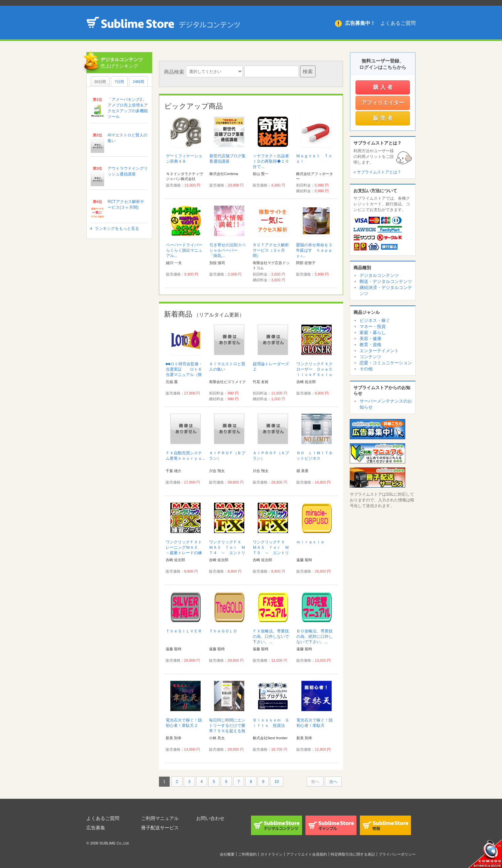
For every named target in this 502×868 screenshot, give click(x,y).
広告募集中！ (360, 23)
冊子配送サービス (160, 828)
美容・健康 (370, 339)
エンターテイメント (379, 351)
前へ (315, 782)
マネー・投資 (373, 326)
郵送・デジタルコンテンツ (386, 281)
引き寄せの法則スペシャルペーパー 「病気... (227, 250)
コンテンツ (370, 357)
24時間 (138, 82)
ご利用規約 (247, 854)
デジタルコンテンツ (379, 275)
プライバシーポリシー (397, 854)
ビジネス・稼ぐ (375, 320)
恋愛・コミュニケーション (386, 363)
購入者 (384, 87)
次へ (333, 782)
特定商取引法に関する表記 (353, 854)
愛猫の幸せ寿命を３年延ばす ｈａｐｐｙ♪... (314, 250)
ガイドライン (271, 854)
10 (277, 782)
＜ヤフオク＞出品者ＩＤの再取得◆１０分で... (271, 161)
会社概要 (227, 854)
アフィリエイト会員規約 (307, 854)
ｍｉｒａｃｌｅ (310, 542)
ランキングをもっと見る (117, 229)
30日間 (100, 82)
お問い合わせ (210, 818)
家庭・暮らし (373, 333)
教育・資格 (370, 345)
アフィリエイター (383, 103)
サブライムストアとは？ (379, 172)
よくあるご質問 (398, 23)
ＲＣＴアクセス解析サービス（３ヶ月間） (271, 250)
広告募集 (96, 828)
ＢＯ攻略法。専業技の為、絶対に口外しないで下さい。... (315, 636)
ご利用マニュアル (160, 818)
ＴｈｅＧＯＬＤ (223, 631)
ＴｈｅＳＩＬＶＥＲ (184, 631)
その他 (366, 369)
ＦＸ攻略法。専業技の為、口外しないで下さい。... (271, 636)
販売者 (384, 118)
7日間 (119, 82)
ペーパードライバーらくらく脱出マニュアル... (184, 250)
